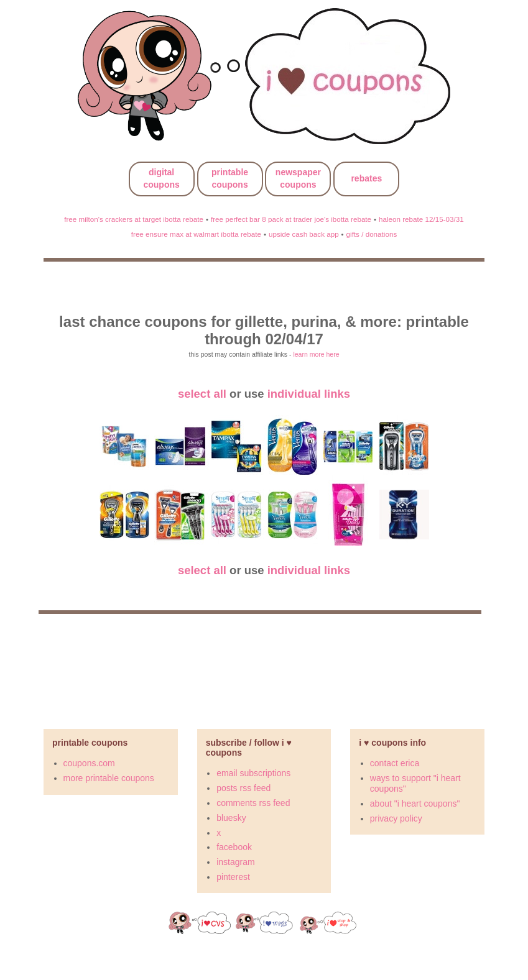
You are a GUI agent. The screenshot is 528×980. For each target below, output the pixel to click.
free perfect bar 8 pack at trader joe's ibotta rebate (291, 219)
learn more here (316, 354)
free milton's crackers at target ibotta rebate (134, 219)
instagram (235, 862)
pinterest (233, 877)
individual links (309, 394)
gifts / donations (372, 234)
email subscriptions (253, 773)
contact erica (395, 763)
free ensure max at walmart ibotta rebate (196, 234)
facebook (234, 847)
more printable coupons (109, 778)
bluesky (231, 818)
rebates (366, 178)
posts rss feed (243, 788)
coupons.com (89, 763)
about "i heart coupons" (415, 804)
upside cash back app (304, 234)
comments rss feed (253, 803)
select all (202, 394)
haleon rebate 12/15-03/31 (421, 219)
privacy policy (396, 818)
